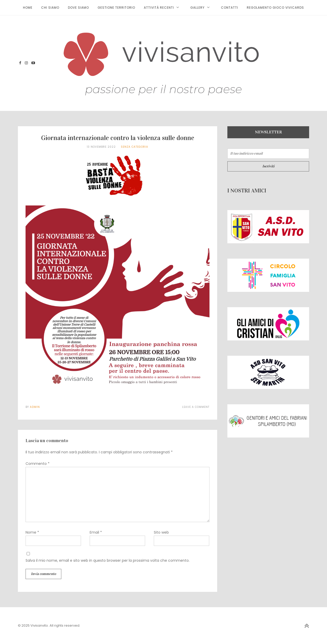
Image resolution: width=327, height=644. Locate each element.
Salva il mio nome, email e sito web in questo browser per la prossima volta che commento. (108, 560)
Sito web (161, 532)
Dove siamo (78, 8)
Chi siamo (50, 8)
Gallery (197, 8)
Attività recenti (159, 8)
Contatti (230, 8)
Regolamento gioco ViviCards (275, 8)
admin (35, 407)
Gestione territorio (116, 8)
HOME (28, 8)
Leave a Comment (196, 407)
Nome (32, 532)
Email (96, 532)
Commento (38, 464)
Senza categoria (135, 147)
